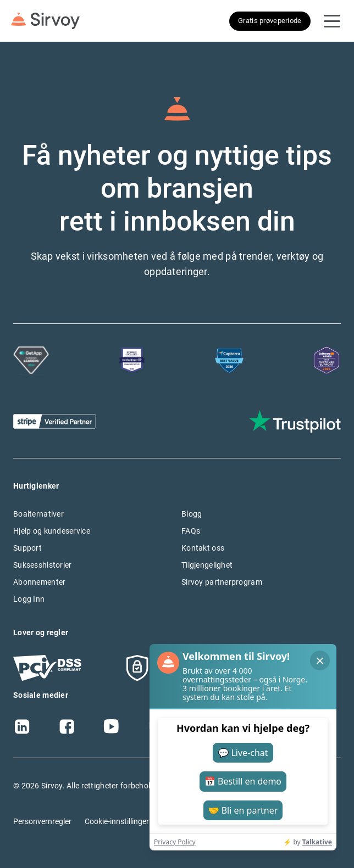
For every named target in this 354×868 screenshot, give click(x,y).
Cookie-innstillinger (117, 821)
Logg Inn (29, 599)
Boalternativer (38, 514)
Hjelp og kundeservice (52, 531)
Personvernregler (42, 821)
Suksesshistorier (42, 565)
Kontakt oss (203, 548)
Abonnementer (39, 582)
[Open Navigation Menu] (332, 21)
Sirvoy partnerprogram (222, 582)
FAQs (191, 531)
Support (27, 548)
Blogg (192, 514)
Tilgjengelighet (207, 565)
